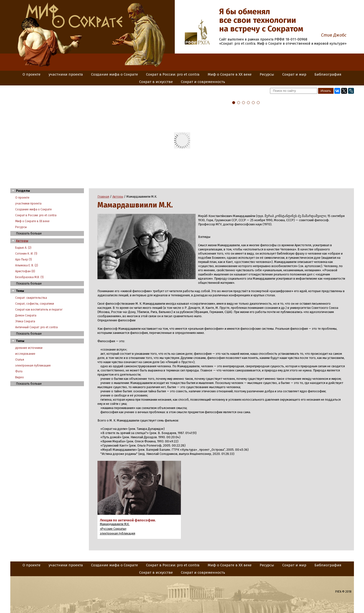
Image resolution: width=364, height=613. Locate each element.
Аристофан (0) (25, 271)
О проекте (32, 74)
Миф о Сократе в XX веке (230, 74)
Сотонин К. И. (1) (26, 254)
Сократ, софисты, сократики (35, 304)
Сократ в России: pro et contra (173, 74)
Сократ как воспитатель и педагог (39, 310)
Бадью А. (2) (23, 248)
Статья (20, 360)
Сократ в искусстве (156, 82)
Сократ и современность (203, 82)
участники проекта (66, 74)
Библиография (328, 74)
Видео (20, 377)
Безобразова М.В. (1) (29, 277)
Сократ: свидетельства (31, 298)
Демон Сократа (26, 315)
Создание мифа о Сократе (115, 74)
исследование (25, 354)
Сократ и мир (294, 74)
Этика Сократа (25, 321)
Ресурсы (267, 74)
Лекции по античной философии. (128, 520)
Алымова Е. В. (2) (27, 265)
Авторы (22, 241)
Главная (103, 197)
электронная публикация (33, 366)
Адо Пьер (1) (24, 259)
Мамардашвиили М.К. (115, 524)
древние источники (29, 348)
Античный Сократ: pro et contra (36, 327)
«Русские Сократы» (113, 529)
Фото (19, 371)
